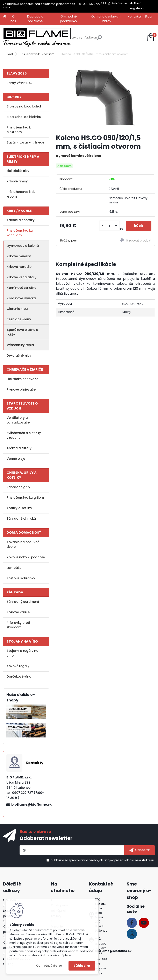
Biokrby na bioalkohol (24, 106)
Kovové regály (18, 666)
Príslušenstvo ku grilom (25, 498)
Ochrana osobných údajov (106, 19)
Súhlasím (82, 966)
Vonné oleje (16, 459)
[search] (99, 39)
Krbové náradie (19, 267)
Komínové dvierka (21, 298)
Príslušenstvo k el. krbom (21, 194)
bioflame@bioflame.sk (59, 4)
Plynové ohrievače (21, 389)
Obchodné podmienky (69, 19)
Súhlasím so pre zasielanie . (103, 860)
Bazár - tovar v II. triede (25, 142)
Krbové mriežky (19, 256)
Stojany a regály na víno (23, 653)
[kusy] (109, 226)
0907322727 (92, 4)
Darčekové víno (19, 676)
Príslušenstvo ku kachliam (37, 54)
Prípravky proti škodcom (18, 625)
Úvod (9, 54)
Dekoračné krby (19, 355)
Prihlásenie (119, 3)
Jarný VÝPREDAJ (20, 83)
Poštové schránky (21, 578)
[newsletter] (140, 850)
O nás (13, 19)
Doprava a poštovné (35, 19)
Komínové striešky (21, 288)
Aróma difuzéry (19, 448)
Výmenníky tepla (20, 345)
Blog (148, 16)
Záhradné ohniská (21, 519)
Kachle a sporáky (21, 220)
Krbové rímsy (17, 181)
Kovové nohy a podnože (26, 557)
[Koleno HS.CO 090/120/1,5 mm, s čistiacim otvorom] (105, 98)
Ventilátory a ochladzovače (18, 420)
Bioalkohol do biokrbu (24, 117)
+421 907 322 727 (101, 944)
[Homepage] (5, 17)
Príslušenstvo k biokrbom (19, 130)
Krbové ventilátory (22, 277)
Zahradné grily (18, 487)
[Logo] (37, 37)
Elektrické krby (18, 171)
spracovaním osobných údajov (91, 860)
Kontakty (135, 16)
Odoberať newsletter (46, 838)
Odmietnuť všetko (49, 966)
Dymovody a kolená (23, 246)
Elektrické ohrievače (22, 379)
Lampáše (14, 568)
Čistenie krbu (17, 309)
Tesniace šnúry (19, 319)
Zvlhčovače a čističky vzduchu (24, 435)
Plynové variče (18, 612)
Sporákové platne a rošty (23, 332)
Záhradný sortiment (23, 602)
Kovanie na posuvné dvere (23, 544)
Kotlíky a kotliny (19, 508)
